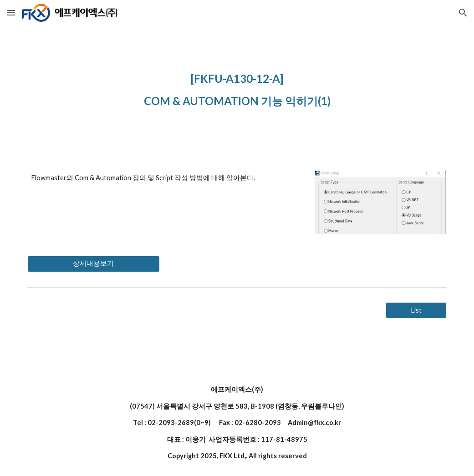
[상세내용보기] (94, 264)
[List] (416, 310)
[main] (237, 88)
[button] (11, 13)
